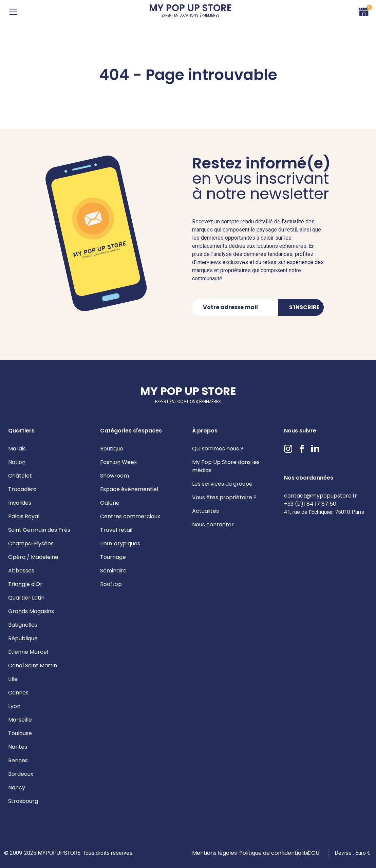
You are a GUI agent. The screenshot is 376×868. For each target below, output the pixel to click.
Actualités (205, 511)
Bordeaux (21, 774)
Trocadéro (22, 489)
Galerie (110, 503)
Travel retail (116, 530)
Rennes (18, 760)
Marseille (20, 720)
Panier (364, 11)
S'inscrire (304, 307)
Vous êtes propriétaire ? (224, 497)
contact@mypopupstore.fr (321, 496)
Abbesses (21, 571)
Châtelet (20, 476)
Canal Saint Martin (33, 665)
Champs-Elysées (31, 543)
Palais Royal (24, 516)
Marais (17, 449)
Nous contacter (213, 524)
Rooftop (111, 584)
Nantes (18, 747)
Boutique (112, 449)
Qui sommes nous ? (218, 449)
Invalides (20, 503)
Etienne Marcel (28, 652)
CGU (313, 853)
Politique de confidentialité (274, 853)
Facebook (302, 449)
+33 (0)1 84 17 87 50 (310, 504)
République (23, 638)
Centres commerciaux (130, 516)
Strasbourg (23, 801)
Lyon (14, 706)
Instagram (288, 449)
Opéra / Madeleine (33, 557)
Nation (17, 462)
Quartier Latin (26, 598)
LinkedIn (315, 449)
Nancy (17, 788)
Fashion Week (119, 462)
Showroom (115, 476)
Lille (13, 679)
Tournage (113, 557)
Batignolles (23, 625)
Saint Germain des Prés (39, 530)
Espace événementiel (129, 489)
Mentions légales (214, 853)
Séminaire (113, 571)
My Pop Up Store (190, 12)
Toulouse (20, 733)
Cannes (18, 693)
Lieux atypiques (120, 543)
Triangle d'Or (25, 584)
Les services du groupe (222, 484)
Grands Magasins (31, 611)
